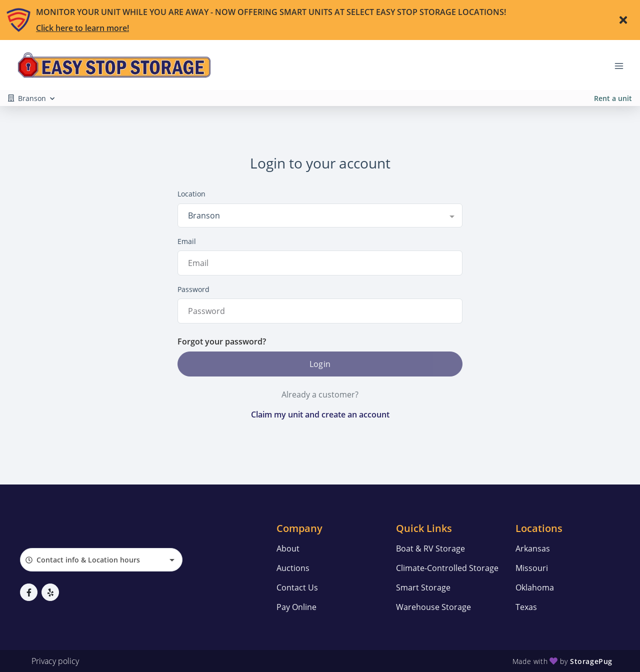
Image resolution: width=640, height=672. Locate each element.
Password (193, 289)
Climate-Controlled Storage (447, 568)
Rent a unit (613, 98)
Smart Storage (423, 587)
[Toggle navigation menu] (623, 65)
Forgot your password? (222, 341)
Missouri (532, 568)
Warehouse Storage (433, 607)
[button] (29, 592)
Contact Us (297, 587)
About (288, 548)
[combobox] (320, 215)
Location (191, 194)
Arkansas (533, 548)
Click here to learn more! (82, 28)
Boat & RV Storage (430, 548)
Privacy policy (55, 661)
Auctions (293, 568)
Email (187, 241)
